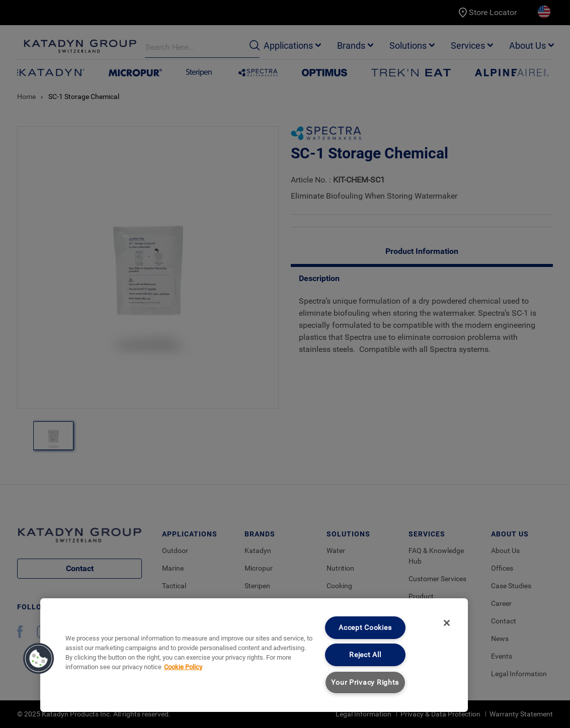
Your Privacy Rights (365, 683)
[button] (39, 659)
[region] (254, 655)
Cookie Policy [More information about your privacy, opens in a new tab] (183, 667)
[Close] (447, 623)
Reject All (365, 655)
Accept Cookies (365, 628)
